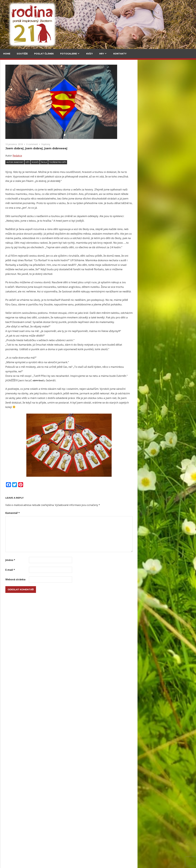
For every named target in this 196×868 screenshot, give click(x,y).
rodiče (94, 162)
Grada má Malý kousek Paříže (28, 256)
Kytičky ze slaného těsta (18, 557)
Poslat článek (44, 54)
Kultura (9, 214)
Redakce (76, 156)
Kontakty (120, 54)
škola (103, 162)
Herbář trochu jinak (30, 826)
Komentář (71, 513)
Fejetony (104, 144)
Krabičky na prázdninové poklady (23, 504)
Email (8, 382)
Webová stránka (74, 579)
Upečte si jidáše (42, 119)
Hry (102, 54)
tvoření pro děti (116, 162)
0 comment (91, 144)
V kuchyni (38, 81)
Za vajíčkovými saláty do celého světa (14, 98)
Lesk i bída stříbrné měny (72, 681)
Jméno (69, 560)
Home (7, 54)
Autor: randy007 (73, 162)
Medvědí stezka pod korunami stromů (14, 144)
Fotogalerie (69, 54)
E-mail (69, 570)
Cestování (11, 81)
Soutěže (22, 54)
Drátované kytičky (14, 452)
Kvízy (90, 54)
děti (86, 162)
